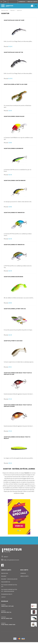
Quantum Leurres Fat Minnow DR (14, 213)
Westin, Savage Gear (7, 620)
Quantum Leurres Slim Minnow (13, 148)
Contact (3, 599)
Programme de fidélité (7, 596)
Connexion (23, 573)
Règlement (4, 576)
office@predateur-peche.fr (14, 560)
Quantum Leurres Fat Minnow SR (14, 245)
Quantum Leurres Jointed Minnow (14, 180)
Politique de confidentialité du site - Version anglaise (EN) (9, 592)
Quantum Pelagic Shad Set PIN (13, 52)
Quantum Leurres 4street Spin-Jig (14, 309)
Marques (13, 10)
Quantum (20, 10)
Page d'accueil (5, 10)
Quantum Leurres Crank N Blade (14, 116)
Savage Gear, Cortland (7, 608)
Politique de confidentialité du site (9, 588)
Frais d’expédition (6, 584)
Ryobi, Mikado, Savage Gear (8, 626)
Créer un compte (25, 576)
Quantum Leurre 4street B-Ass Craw (15, 84)
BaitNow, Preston (6, 614)
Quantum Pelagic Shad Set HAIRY (14, 20)
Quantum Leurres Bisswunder (13, 277)
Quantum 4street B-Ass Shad (13, 341)
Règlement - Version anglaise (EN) (9, 580)
